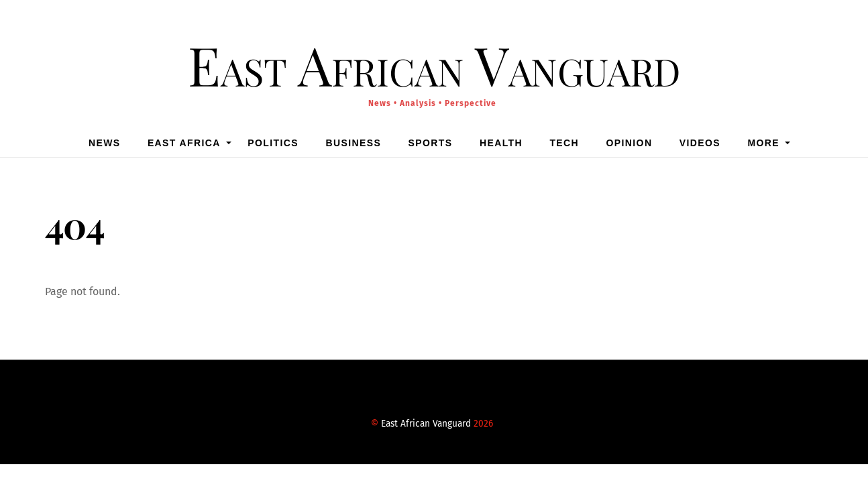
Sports (431, 143)
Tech (564, 143)
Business (353, 143)
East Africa (184, 143)
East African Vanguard (426, 424)
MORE (763, 143)
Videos (700, 143)
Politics (273, 143)
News (105, 143)
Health (501, 143)
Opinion (630, 143)
